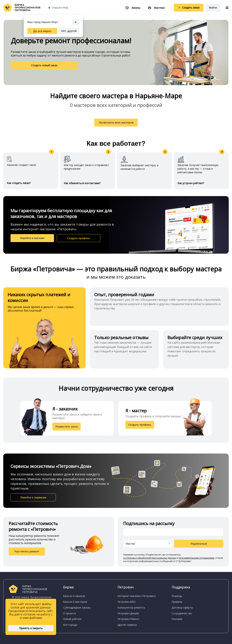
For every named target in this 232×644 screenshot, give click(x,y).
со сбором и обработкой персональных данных (150, 560)
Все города (70, 625)
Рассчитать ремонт (27, 553)
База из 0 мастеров (75, 602)
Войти (213, 8)
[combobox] (148, 546)
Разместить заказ (67, 428)
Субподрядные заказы (77, 608)
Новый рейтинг (72, 619)
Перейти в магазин (32, 240)
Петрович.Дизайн (128, 613)
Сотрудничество (182, 613)
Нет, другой (69, 31)
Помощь (177, 596)
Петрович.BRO (127, 602)
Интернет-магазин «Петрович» (137, 596)
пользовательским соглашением (196, 560)
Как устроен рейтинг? (191, 185)
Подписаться (199, 545)
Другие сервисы (127, 625)
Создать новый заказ (30, 65)
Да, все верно (42, 31)
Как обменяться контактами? (82, 185)
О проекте (70, 613)
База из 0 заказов (74, 596)
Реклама (177, 619)
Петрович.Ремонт (129, 619)
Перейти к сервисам (33, 499)
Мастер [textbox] (130, 545)
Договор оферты (182, 608)
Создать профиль (79, 240)
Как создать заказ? (19, 185)
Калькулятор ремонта (131, 608)
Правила (177, 602)
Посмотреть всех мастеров (116, 124)
